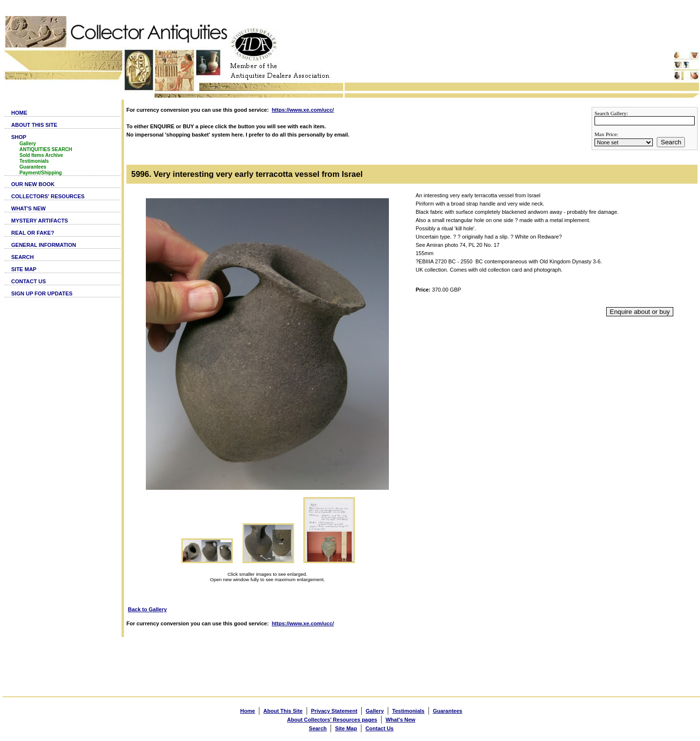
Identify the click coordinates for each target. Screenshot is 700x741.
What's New (400, 720)
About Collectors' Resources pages (332, 720)
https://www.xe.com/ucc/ (303, 110)
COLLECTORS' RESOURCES (48, 196)
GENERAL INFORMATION (44, 245)
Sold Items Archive (41, 155)
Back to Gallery (147, 609)
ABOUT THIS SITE (34, 125)
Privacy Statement (334, 711)
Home (248, 711)
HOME (19, 113)
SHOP (19, 137)
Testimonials (34, 161)
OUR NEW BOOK (33, 184)
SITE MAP (24, 269)
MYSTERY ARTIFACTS (40, 221)
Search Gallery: (611, 113)
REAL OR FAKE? (33, 233)
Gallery (28, 144)
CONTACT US (28, 281)
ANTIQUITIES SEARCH (46, 149)
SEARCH (22, 257)
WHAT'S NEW (28, 208)
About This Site (283, 711)
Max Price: (606, 134)
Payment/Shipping (41, 173)
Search (671, 142)
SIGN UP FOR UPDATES (42, 293)
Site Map (346, 728)
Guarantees (33, 167)
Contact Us (380, 728)
